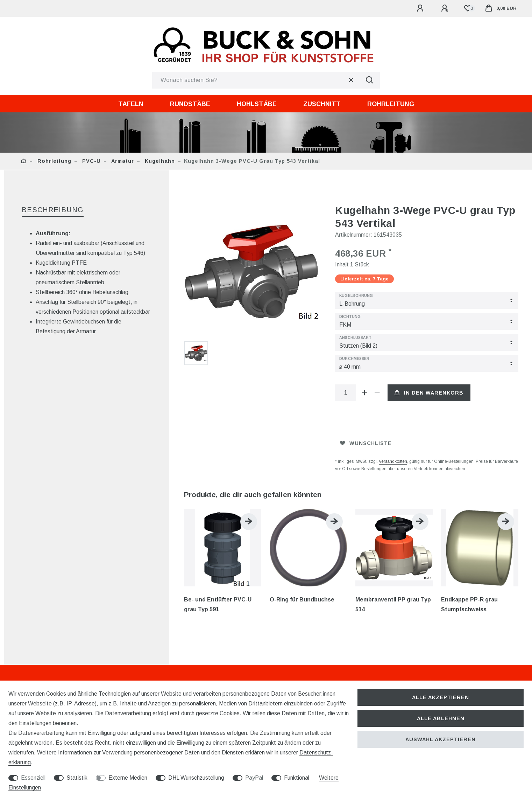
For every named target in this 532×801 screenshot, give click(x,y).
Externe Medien (128, 778)
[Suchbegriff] (256, 80)
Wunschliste (366, 443)
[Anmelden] (421, 8)
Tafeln (131, 104)
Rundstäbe (190, 104)
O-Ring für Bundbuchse (302, 600)
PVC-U (91, 161)
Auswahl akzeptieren (441, 739)
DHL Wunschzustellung (196, 778)
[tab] (53, 210)
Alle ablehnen (441, 718)
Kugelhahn (159, 161)
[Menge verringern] (377, 393)
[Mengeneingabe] (346, 393)
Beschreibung (53, 210)
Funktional (297, 778)
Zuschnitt (322, 104)
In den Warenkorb (429, 393)
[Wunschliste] (468, 8)
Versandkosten (393, 461)
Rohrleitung (391, 104)
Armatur (122, 161)
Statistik (77, 778)
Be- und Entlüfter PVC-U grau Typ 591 (218, 604)
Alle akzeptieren (441, 697)
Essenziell (33, 778)
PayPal (254, 778)
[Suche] (369, 80)
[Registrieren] (446, 8)
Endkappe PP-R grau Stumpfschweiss (469, 604)
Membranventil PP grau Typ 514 (393, 604)
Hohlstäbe (257, 104)
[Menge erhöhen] (364, 393)
